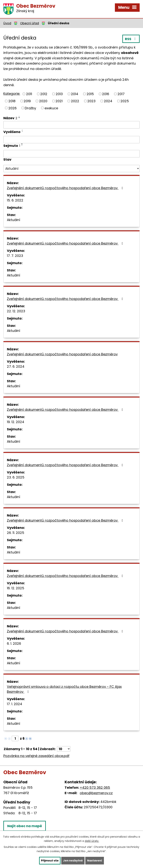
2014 (75, 94)
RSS (131, 39)
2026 (12, 108)
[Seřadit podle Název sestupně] (19, 118)
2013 (59, 94)
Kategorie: (12, 94)
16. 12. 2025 (16, 588)
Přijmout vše (50, 861)
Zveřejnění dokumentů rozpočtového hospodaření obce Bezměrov (66, 188)
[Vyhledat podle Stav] (71, 169)
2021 (59, 101)
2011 (29, 94)
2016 (106, 94)
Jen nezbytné (73, 861)
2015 (90, 94)
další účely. (92, 841)
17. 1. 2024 (15, 704)
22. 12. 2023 (16, 311)
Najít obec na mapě (25, 826)
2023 (91, 101)
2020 (43, 101)
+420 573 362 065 (95, 788)
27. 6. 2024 (16, 366)
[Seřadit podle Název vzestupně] (19, 116)
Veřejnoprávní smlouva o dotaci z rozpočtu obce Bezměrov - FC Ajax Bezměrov (64, 689)
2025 (125, 101)
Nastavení (95, 861)
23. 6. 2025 (16, 477)
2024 (108, 101)
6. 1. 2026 (14, 643)
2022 (75, 101)
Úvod (7, 23)
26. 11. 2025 (16, 533)
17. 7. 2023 (15, 256)
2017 (121, 94)
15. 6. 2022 (15, 200)
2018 (12, 101)
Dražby (30, 108)
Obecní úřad (30, 23)
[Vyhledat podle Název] (71, 125)
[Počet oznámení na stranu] (64, 749)
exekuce (51, 108)
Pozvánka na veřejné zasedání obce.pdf (36, 756)
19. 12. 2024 (16, 422)
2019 (27, 101)
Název (10, 118)
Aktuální (13, 220)
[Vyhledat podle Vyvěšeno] (71, 140)
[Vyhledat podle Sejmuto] (71, 154)
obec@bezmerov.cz (96, 793)
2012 (44, 94)
